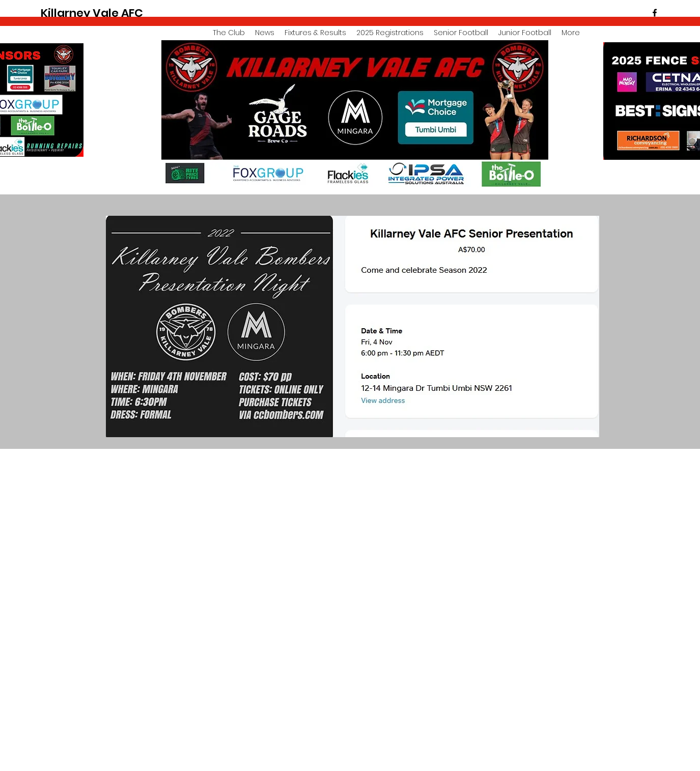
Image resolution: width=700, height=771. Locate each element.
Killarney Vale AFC (92, 13)
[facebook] (655, 13)
